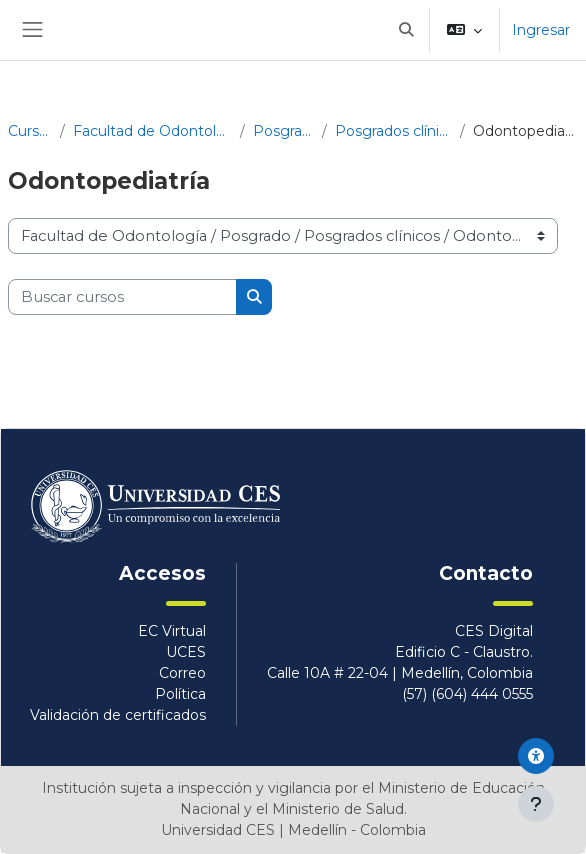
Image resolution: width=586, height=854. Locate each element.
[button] (406, 30)
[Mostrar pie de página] (536, 804)
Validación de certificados (118, 715)
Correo (182, 673)
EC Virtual (172, 631)
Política (180, 694)
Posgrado (283, 131)
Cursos (30, 131)
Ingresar (541, 30)
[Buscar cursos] (122, 297)
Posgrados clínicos (394, 131)
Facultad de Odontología (152, 131)
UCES (186, 652)
